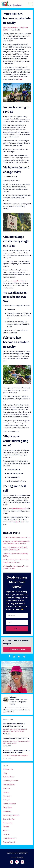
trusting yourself (19, 731)
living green (23, 28)
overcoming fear (8, 731)
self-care (6, 30)
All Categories (8, 769)
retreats (6, 827)
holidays (6, 792)
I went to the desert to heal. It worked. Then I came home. (14, 725)
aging (5, 773)
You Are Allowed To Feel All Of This (16, 738)
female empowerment (11, 28)
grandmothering (9, 785)
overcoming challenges (10, 755)
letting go (7, 800)
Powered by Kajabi (17, 857)
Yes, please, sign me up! (17, 649)
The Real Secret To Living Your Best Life (17, 537)
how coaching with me (15, 522)
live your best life (10, 804)
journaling (7, 796)
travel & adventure (10, 838)
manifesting (7, 811)
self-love (6, 834)
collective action (8, 729)
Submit (17, 629)
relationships (8, 823)
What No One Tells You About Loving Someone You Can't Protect (17, 751)
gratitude (6, 788)
